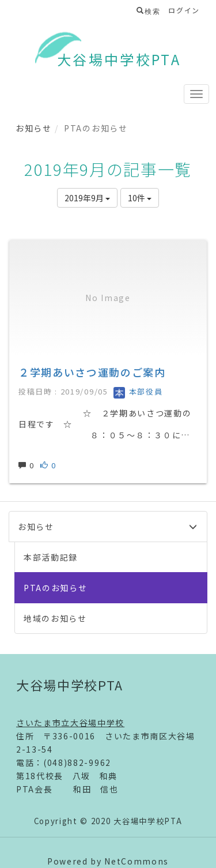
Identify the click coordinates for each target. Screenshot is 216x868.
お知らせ (34, 128)
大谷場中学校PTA (119, 59)
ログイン (184, 10)
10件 (140, 198)
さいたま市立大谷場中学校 (70, 723)
